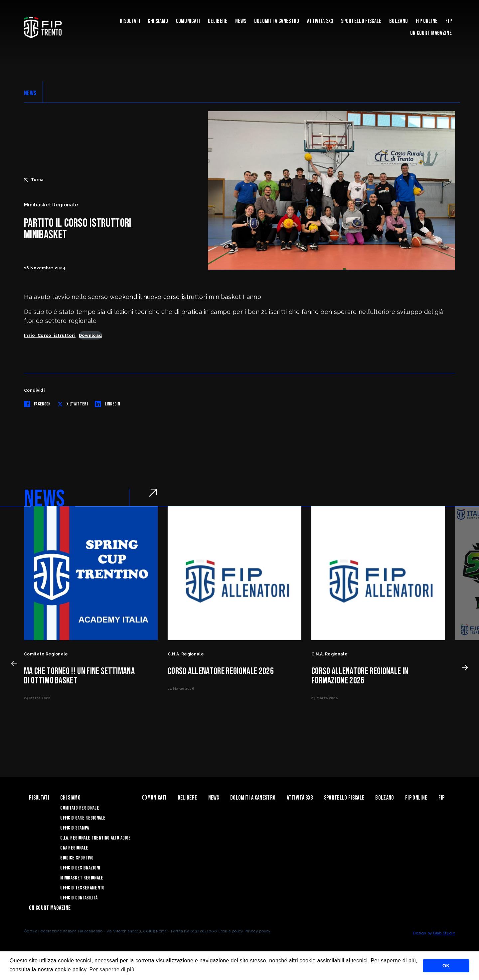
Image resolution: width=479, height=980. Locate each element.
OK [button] (446, 966)
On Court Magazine (431, 33)
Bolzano (399, 21)
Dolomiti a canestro (277, 21)
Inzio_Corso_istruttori (50, 335)
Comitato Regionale (80, 808)
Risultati (130, 21)
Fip (449, 21)
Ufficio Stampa (75, 828)
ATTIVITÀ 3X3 (320, 21)
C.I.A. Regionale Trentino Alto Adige (96, 838)
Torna (34, 180)
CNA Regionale (74, 848)
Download (90, 335)
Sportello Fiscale (361, 21)
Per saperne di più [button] (112, 970)
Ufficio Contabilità (79, 898)
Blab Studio (444, 933)
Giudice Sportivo (77, 858)
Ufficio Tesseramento (82, 888)
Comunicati (188, 21)
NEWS (30, 93)
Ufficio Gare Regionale (83, 818)
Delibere (218, 21)
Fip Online (427, 21)
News (241, 21)
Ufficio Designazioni (80, 868)
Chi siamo (158, 21)
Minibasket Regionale (82, 878)
